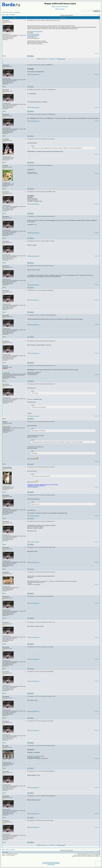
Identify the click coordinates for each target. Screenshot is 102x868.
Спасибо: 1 (97, 53)
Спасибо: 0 (97, 74)
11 (56, 59)
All (57, 59)
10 (54, 59)
